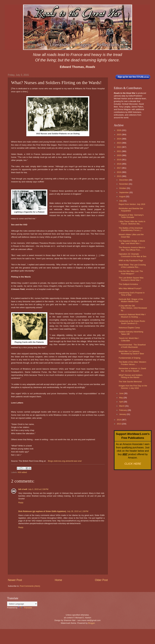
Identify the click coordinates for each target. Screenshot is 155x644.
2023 (119, 143)
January (123, 414)
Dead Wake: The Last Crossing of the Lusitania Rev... (132, 266)
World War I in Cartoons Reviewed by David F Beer (131, 352)
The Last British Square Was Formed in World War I (131, 279)
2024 (119, 139)
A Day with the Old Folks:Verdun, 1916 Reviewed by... (133, 308)
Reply (21, 503)
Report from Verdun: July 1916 (132, 204)
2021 (119, 151)
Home (58, 580)
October (123, 188)
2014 (119, 420)
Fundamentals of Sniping (129, 358)
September (124, 192)
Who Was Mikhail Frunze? (130, 288)
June (122, 393)
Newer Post (15, 580)
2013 (119, 424)
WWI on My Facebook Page (131, 260)
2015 (119, 176)
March (122, 406)
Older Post (101, 580)
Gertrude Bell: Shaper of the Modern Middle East (131, 300)
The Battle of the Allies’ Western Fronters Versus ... (132, 363)
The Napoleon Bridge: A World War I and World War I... (132, 242)
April (121, 402)
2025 (119, 135)
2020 (119, 155)
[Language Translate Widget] (22, 604)
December (124, 180)
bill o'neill (23, 489)
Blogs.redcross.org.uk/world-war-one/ (65, 461)
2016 (119, 172)
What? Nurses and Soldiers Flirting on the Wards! (131, 376)
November (124, 184)
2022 (119, 147)
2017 (119, 168)
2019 (119, 160)
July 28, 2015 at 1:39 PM (78, 511)
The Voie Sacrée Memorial (130, 382)
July (121, 201)
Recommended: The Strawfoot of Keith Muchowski (132, 346)
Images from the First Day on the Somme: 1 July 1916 (133, 387)
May (121, 398)
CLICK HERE (133, 464)
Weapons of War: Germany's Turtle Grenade (131, 216)
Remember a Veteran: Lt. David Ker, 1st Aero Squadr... (132, 370)
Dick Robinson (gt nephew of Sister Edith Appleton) (42, 511)
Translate (25, 608)
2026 (119, 130)
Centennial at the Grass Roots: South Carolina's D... (132, 322)
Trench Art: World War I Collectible (129, 339)
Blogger (91, 623)
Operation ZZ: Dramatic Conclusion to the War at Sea (132, 255)
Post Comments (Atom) (30, 586)
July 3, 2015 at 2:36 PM (38, 489)
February (123, 410)
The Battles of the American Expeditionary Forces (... (131, 229)
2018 (119, 164)
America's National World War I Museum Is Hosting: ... (132, 316)
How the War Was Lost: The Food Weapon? (131, 272)
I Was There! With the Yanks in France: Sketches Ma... (132, 223)
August (122, 196)
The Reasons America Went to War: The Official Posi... (132, 249)
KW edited (22, 472)
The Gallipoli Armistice (128, 284)
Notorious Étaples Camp (129, 328)
